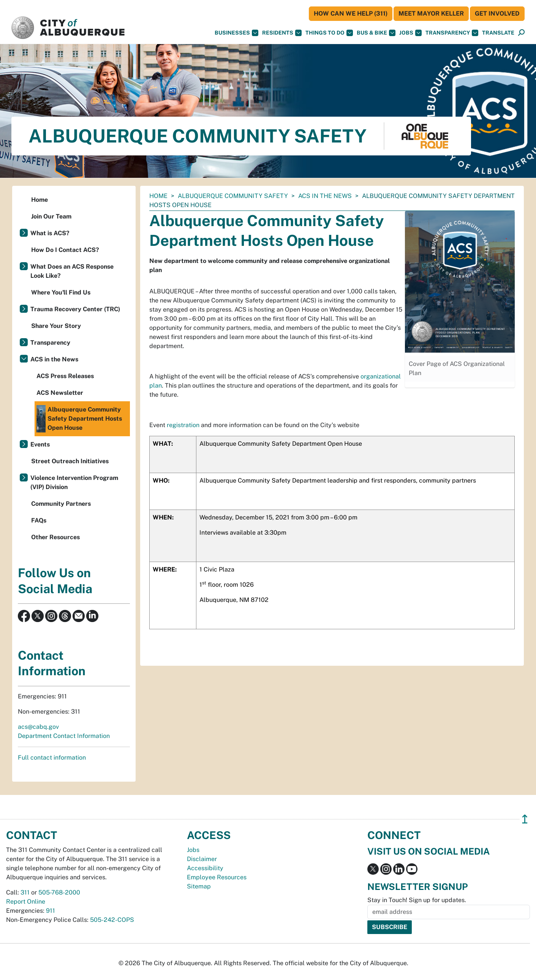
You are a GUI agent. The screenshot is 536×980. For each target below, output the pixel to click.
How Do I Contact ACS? (65, 250)
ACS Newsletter (60, 393)
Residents (282, 33)
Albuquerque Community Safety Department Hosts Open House (79, 419)
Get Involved (497, 13)
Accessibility (205, 868)
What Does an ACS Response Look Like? (72, 271)
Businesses (236, 33)
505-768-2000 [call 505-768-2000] (59, 892)
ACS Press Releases (65, 376)
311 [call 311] (25, 892)
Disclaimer (202, 859)
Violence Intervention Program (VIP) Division (74, 482)
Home (158, 196)
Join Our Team (51, 216)
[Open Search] (521, 33)
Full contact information (52, 758)
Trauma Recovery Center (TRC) (75, 309)
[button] (498, 33)
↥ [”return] (525, 819)
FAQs (39, 520)
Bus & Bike (376, 33)
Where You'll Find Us (61, 292)
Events (40, 444)
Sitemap (199, 886)
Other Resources (55, 537)
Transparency (452, 33)
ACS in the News (325, 196)
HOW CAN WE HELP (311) (351, 13)
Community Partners (61, 504)
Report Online (26, 902)
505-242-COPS (112, 920)
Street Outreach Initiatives (70, 461)
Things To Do (329, 33)
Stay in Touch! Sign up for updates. (417, 900)
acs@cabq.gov (38, 727)
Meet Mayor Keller (431, 13)
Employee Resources (217, 877)
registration (183, 425)
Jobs (410, 33)
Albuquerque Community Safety (233, 196)
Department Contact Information (64, 736)
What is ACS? (50, 233)
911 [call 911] (51, 911)
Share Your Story (56, 326)
